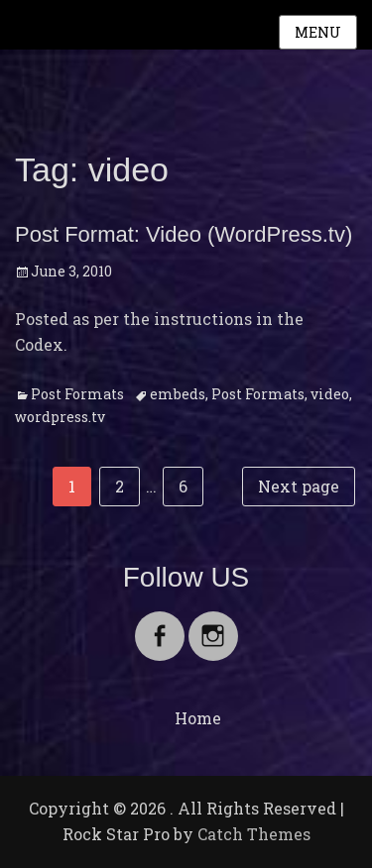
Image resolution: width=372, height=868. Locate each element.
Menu (318, 32)
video (330, 394)
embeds (178, 394)
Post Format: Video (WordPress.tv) (184, 234)
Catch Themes (254, 834)
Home (198, 718)
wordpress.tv (60, 417)
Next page (299, 486)
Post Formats (77, 394)
